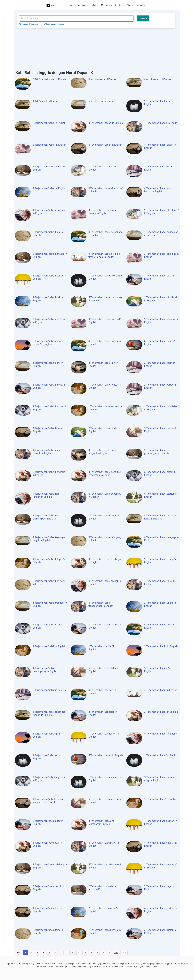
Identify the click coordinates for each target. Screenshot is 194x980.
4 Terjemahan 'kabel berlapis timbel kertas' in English (104, 255)
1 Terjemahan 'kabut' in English (161, 755)
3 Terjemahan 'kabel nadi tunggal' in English (102, 452)
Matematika (106, 5)
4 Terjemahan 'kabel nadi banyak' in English (46, 452)
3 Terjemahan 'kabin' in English (161, 646)
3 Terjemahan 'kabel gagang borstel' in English (48, 343)
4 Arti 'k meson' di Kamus (102, 79)
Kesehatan (93, 5)
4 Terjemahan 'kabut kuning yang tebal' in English (48, 801)
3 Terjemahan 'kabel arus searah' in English (102, 212)
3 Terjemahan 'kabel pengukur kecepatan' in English (105, 473)
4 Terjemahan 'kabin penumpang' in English (45, 670)
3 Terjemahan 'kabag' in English (106, 123)
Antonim (141, 5)
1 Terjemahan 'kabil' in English (49, 646)
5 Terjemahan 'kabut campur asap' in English (160, 779)
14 (103, 953)
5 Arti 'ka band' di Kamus (102, 101)
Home (71, 5)
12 (91, 953)
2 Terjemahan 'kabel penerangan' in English (156, 452)
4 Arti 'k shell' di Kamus (45, 101)
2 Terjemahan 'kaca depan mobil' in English (103, 888)
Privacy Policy (28, 964)
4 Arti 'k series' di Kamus (158, 79)
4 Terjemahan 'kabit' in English (161, 690)
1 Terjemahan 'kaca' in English (161, 799)
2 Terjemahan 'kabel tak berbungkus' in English (46, 517)
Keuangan (81, 5)
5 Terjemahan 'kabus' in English (106, 755)
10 (79, 953)
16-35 (124, 953)
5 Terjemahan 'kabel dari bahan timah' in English (106, 299)
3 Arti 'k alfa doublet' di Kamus (49, 79)
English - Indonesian (29, 24)
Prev (18, 953)
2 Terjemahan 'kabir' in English (49, 690)
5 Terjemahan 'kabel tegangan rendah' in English (161, 517)
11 (85, 953)
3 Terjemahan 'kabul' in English (161, 712)
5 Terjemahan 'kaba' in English (49, 123)
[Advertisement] (96, 48)
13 (97, 953)
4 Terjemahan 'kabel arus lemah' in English (158, 190)
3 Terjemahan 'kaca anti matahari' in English (101, 822)
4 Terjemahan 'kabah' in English (161, 123)
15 (109, 953)
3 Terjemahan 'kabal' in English (49, 145)
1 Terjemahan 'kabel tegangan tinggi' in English (49, 539)
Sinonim (131, 5)
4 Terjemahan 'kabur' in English (161, 734)
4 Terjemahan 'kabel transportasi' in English (101, 604)
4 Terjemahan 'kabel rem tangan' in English (46, 495)
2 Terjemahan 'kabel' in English (49, 188)
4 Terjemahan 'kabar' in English (105, 145)
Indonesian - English (54, 24)
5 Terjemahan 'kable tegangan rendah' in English (49, 713)
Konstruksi (119, 5)
